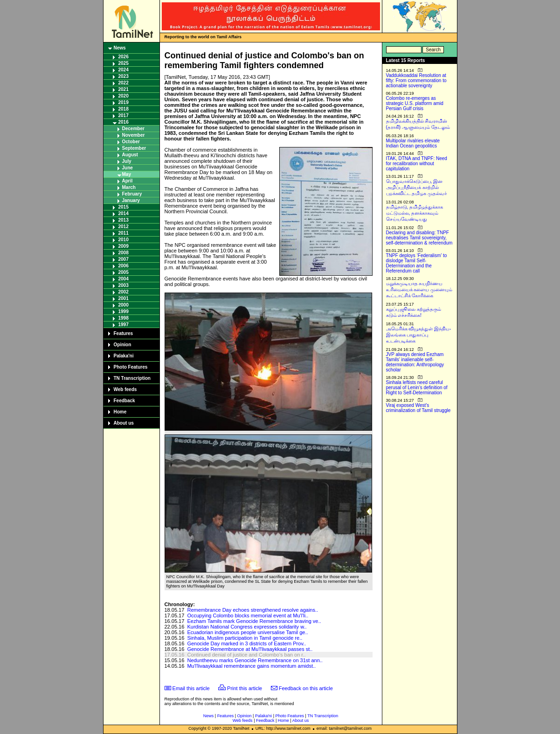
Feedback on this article (306, 688)
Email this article (191, 688)
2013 (124, 220)
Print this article (245, 688)
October (131, 142)
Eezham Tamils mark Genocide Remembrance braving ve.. (254, 621)
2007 (124, 259)
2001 (124, 298)
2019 (124, 102)
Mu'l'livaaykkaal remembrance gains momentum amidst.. (251, 666)
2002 (124, 292)
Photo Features (131, 367)
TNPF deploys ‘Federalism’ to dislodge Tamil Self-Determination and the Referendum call (417, 263)
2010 (124, 240)
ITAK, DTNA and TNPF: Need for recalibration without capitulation (417, 164)
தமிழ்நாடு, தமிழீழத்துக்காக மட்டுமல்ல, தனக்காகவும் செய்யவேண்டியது (415, 213)
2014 (124, 213)
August (130, 155)
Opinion (123, 345)
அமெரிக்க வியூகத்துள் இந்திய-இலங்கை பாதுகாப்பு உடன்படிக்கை (419, 335)
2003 (124, 285)
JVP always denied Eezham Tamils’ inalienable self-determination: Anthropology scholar (415, 362)
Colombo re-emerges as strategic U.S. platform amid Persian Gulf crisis (415, 103)
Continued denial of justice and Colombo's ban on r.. (246, 655)
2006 (124, 266)
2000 (124, 305)
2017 (124, 115)
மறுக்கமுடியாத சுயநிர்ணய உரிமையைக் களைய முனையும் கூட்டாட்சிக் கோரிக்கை (419, 290)
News (120, 48)
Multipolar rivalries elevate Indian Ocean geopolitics (413, 143)
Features (124, 333)
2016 (124, 122)
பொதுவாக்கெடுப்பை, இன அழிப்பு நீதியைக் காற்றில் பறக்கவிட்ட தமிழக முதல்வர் (417, 187)
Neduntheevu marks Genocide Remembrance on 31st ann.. (255, 660)
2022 (124, 83)
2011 (124, 233)
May (127, 174)
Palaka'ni (124, 356)
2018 (124, 109)
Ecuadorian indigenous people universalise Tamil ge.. (247, 632)
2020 (124, 96)
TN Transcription (132, 378)
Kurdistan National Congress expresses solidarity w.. (247, 627)
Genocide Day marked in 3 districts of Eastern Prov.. (246, 643)
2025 (124, 63)
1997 (124, 325)
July (127, 161)
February (132, 194)
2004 (124, 279)
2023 (124, 76)
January (131, 200)
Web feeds (125, 389)
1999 (124, 311)
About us (124, 423)
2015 (124, 207)
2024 (124, 70)
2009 (124, 246)
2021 (124, 89)
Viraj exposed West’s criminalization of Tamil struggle (418, 408)
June (128, 168)
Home (120, 412)
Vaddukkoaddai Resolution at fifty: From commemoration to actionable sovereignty (416, 80)
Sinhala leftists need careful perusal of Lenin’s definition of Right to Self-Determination (417, 388)
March (129, 187)
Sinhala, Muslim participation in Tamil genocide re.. (245, 638)
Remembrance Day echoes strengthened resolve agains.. (252, 610)
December (133, 129)
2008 (124, 253)
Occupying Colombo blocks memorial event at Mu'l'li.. (248, 615)
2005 (124, 272)
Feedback (124, 401)
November (134, 135)
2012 (124, 227)
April (128, 181)
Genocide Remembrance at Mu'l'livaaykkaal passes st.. (250, 649)
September (134, 148)
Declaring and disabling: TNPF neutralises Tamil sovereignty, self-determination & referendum (419, 238)
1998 (124, 318)
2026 (124, 57)
